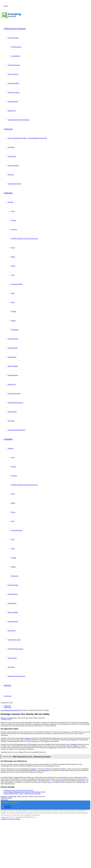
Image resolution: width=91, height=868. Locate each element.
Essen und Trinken (13, 38)
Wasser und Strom (13, 74)
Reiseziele (11, 175)
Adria (13, 211)
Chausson (14, 229)
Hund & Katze (12, 156)
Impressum (7, 706)
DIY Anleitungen (13, 348)
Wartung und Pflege (14, 83)
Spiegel (62, 781)
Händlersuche (12, 111)
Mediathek (8, 193)
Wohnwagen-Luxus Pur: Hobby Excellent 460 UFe (19, 790)
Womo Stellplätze (13, 366)
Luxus (49, 782)
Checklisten (11, 147)
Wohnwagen (28, 738)
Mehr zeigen (4, 800)
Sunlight (14, 311)
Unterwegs (8, 129)
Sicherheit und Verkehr (14, 184)
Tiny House (11, 421)
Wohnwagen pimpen (14, 92)
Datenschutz (8, 707)
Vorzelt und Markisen (14, 65)
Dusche (80, 782)
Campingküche (16, 56)
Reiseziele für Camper (14, 393)
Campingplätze (12, 357)
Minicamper (15, 330)
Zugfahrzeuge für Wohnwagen (16, 430)
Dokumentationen (13, 375)
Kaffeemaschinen (16, 47)
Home (2, 710)
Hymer (13, 266)
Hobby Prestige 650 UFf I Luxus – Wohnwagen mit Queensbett (22, 794)
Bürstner (14, 220)
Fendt (13, 248)
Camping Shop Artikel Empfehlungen (19, 120)
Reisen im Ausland (13, 165)
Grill (64, 777)
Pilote (13, 302)
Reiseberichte (12, 384)
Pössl (13, 293)
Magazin (8, 685)
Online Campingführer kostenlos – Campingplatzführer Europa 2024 (27, 138)
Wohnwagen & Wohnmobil (15, 28)
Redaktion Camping (6, 718)
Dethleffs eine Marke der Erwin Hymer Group (25, 239)
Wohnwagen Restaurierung (16, 403)
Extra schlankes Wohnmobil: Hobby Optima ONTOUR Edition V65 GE (25, 792)
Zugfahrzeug (52, 748)
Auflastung (74, 744)
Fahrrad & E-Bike (13, 339)
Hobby (13, 257)
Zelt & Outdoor (12, 412)
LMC (13, 275)
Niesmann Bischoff (17, 284)
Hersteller (11, 202)
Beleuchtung (45, 770)
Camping (33, 769)
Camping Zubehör (13, 102)
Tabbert (14, 321)
